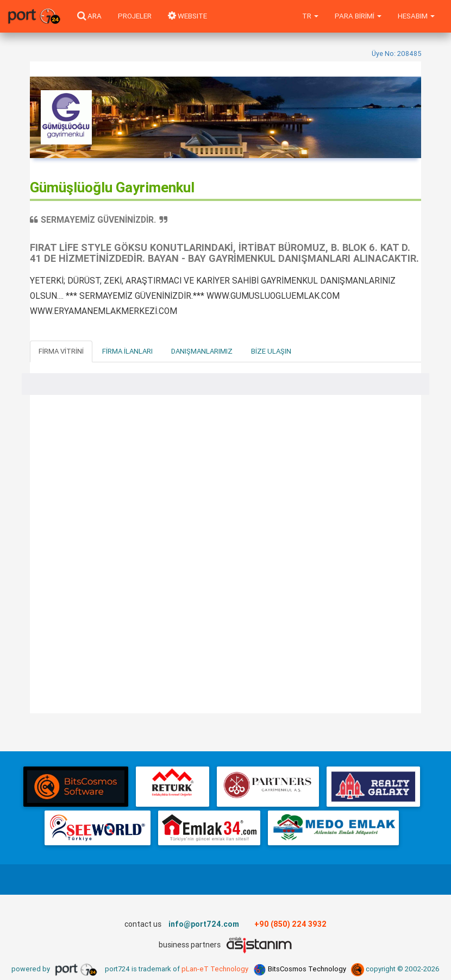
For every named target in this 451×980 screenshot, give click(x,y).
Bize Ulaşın (271, 351)
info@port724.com (204, 924)
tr (310, 16)
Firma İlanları (127, 351)
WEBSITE (187, 16)
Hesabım (416, 16)
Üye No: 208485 (396, 54)
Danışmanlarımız (202, 351)
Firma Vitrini (61, 351)
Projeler (135, 16)
